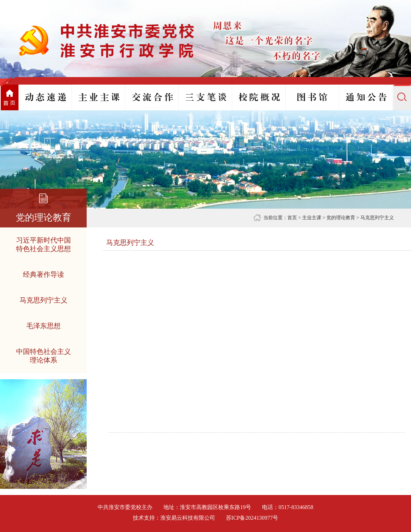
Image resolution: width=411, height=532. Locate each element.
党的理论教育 (341, 218)
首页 (292, 218)
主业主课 (312, 218)
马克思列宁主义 (377, 218)
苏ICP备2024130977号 (252, 518)
